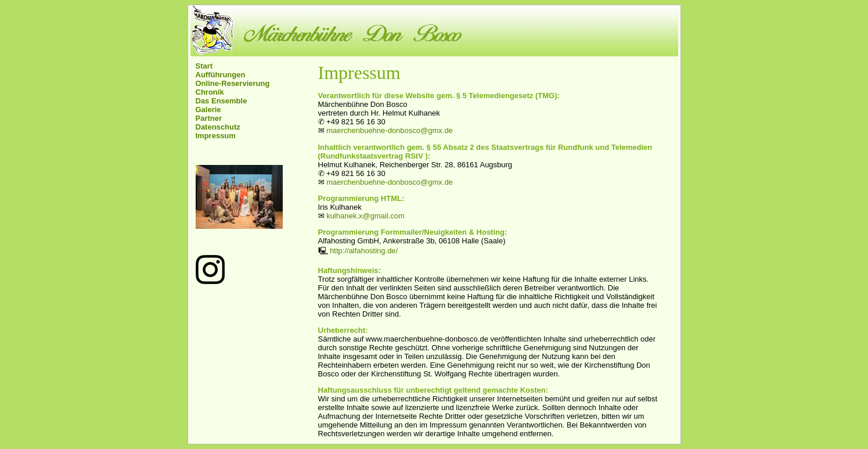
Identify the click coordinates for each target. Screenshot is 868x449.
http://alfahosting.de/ (364, 251)
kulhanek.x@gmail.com (365, 216)
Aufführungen (221, 75)
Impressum (216, 136)
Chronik (210, 92)
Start (204, 66)
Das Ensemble (221, 101)
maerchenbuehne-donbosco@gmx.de (390, 130)
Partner (209, 118)
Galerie (208, 109)
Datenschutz (218, 127)
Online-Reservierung (233, 83)
